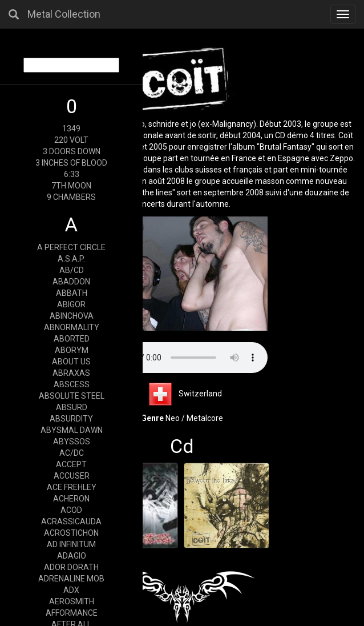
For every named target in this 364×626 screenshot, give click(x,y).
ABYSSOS (72, 442)
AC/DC (72, 453)
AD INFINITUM (71, 544)
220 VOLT (71, 140)
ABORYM (72, 350)
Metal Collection (64, 14)
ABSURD (72, 407)
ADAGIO (72, 556)
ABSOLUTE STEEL (72, 396)
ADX (71, 590)
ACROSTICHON (71, 533)
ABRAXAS (71, 373)
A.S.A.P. (71, 259)
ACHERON (71, 499)
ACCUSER (72, 476)
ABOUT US (71, 362)
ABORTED (72, 339)
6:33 (72, 174)
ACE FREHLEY (72, 487)
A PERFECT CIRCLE (71, 247)
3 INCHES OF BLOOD (71, 163)
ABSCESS (72, 384)
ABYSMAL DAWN (72, 430)
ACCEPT (71, 464)
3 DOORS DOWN (72, 151)
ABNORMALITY (72, 327)
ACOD (71, 510)
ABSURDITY (71, 419)
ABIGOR (71, 304)
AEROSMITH (72, 601)
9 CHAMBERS (71, 197)
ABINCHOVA (72, 316)
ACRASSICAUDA (71, 521)
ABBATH (72, 293)
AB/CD (72, 270)
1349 (71, 129)
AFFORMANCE (72, 613)
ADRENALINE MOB (71, 579)
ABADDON (71, 282)
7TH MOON (71, 186)
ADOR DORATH (71, 567)
